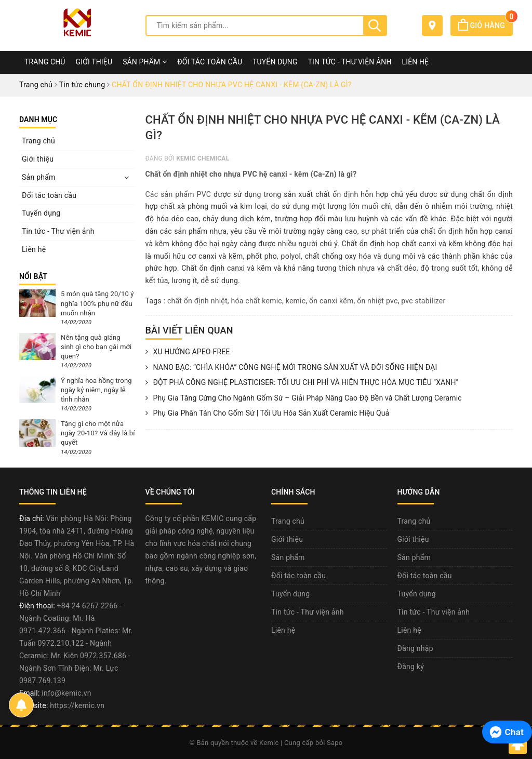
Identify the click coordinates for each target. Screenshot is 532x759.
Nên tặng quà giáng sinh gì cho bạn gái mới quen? (96, 347)
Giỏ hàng (486, 25)
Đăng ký (411, 667)
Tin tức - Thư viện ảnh (350, 62)
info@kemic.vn (66, 693)
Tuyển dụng (275, 62)
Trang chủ (45, 62)
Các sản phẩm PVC (178, 194)
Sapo (335, 743)
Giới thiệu (94, 62)
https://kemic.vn (77, 705)
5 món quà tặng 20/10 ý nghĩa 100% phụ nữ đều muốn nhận (97, 303)
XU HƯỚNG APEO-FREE (188, 352)
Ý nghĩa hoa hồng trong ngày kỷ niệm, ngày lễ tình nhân (96, 390)
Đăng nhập (415, 648)
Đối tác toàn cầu (210, 62)
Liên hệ (416, 62)
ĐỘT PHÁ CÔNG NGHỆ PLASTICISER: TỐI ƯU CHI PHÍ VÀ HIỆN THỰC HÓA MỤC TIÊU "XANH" (302, 383)
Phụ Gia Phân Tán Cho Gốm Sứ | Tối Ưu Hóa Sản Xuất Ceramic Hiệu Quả (268, 414)
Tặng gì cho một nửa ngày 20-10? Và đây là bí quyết (98, 433)
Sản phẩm (145, 62)
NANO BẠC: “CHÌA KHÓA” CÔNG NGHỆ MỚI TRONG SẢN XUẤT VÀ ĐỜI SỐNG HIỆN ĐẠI (291, 368)
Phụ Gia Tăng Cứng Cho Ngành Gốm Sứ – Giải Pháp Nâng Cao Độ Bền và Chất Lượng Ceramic (304, 398)
